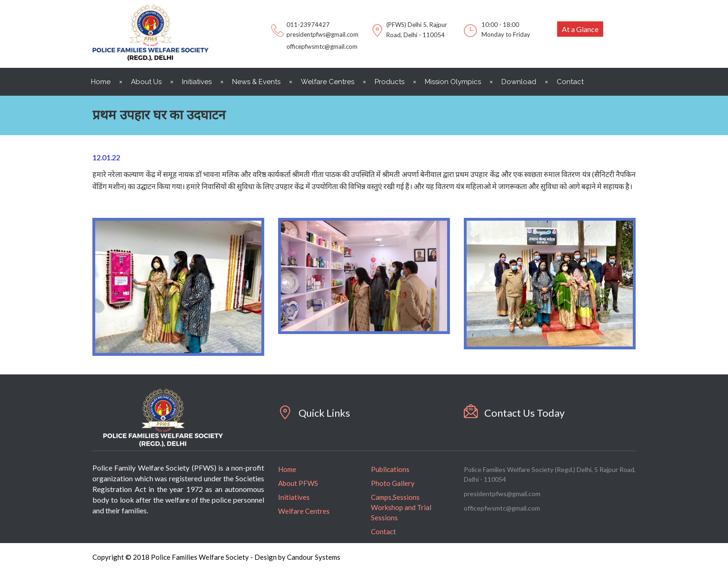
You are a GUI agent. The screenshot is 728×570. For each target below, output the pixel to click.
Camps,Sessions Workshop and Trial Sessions (401, 507)
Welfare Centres (328, 82)
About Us (146, 82)
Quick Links (324, 413)
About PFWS (298, 483)
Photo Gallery (393, 483)
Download (519, 82)
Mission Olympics (453, 82)
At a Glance (580, 29)
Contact (570, 82)
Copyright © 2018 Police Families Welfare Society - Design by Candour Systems (216, 557)
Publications (390, 469)
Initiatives (197, 82)
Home (101, 82)
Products (390, 82)
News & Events (256, 82)
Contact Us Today (524, 413)
